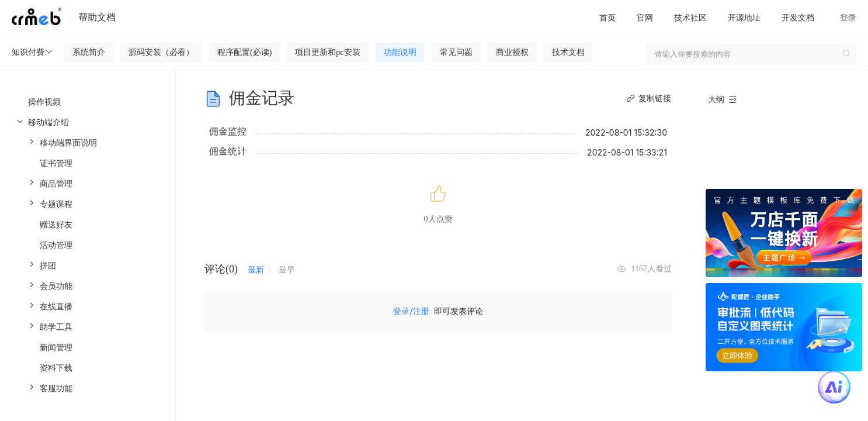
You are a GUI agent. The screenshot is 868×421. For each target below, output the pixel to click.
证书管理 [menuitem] (56, 163)
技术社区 (690, 17)
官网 (645, 17)
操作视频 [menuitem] (44, 101)
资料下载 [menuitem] (56, 367)
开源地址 (744, 17)
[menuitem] (91, 142)
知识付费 (33, 52)
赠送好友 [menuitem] (56, 224)
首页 (607, 17)
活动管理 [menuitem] (56, 245)
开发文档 (798, 17)
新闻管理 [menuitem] (56, 347)
